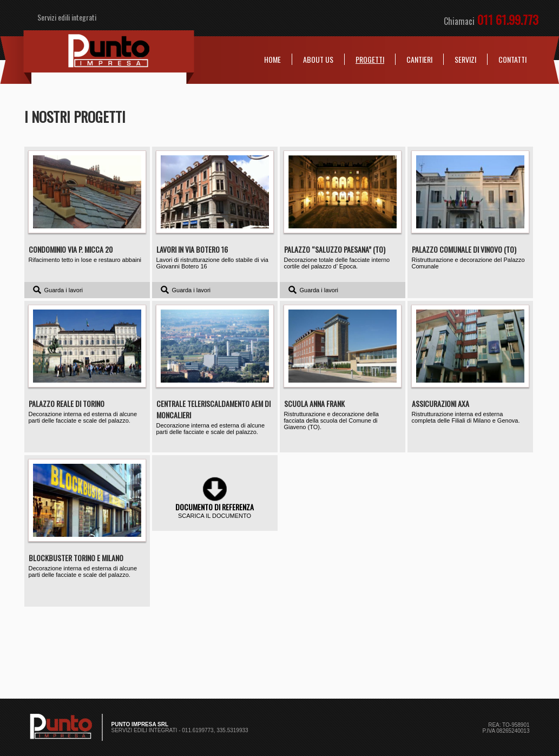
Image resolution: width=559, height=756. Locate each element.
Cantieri (419, 59)
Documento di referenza (215, 507)
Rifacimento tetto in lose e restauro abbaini (87, 207)
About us (318, 59)
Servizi (465, 59)
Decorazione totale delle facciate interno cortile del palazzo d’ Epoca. (343, 210)
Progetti (370, 59)
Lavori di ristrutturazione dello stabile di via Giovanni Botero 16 (215, 210)
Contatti (512, 59)
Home (272, 59)
